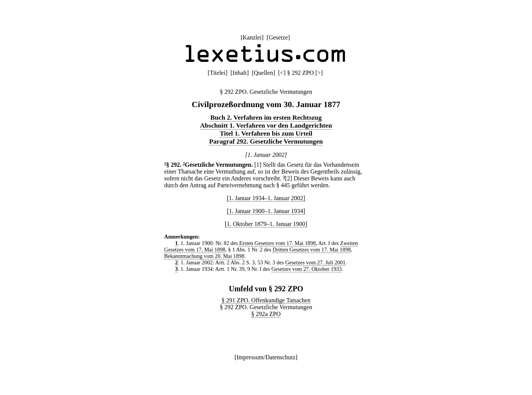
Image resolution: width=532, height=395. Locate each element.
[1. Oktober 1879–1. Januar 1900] (266, 224)
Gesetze (278, 37)
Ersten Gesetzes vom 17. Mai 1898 (277, 243)
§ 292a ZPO (266, 314)
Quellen (264, 73)
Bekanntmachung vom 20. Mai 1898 (204, 256)
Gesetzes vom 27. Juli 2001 (316, 262)
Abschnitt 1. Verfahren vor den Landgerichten (266, 125)
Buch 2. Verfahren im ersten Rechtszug (266, 117)
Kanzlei (252, 37)
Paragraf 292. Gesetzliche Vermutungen (266, 141)
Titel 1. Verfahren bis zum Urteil (266, 133)
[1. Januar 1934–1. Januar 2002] (266, 198)
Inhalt (240, 73)
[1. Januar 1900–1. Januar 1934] (266, 211)
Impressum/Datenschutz (266, 357)
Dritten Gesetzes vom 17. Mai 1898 (311, 250)
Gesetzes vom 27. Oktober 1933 (306, 269)
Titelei (218, 73)
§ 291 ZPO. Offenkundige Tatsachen (266, 300)
